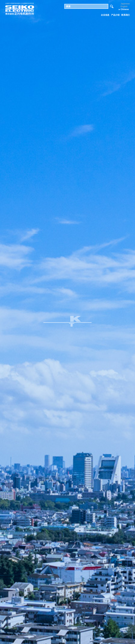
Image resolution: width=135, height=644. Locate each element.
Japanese (125, 4)
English (124, 7)
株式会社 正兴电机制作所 (20, 9)
